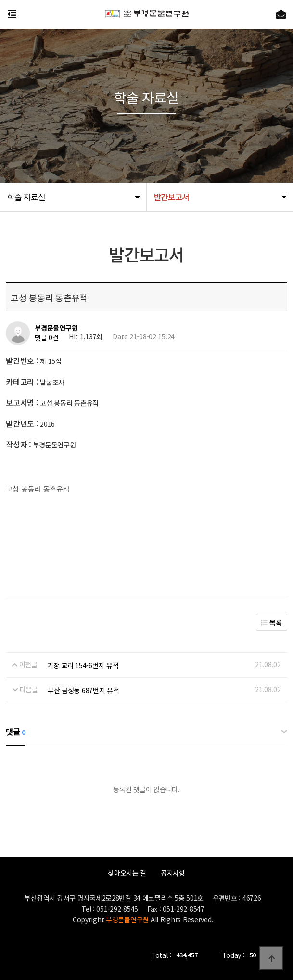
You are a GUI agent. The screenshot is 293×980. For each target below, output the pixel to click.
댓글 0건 (47, 338)
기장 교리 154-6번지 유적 (83, 665)
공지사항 (173, 873)
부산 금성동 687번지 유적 (83, 690)
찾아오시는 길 (127, 873)
